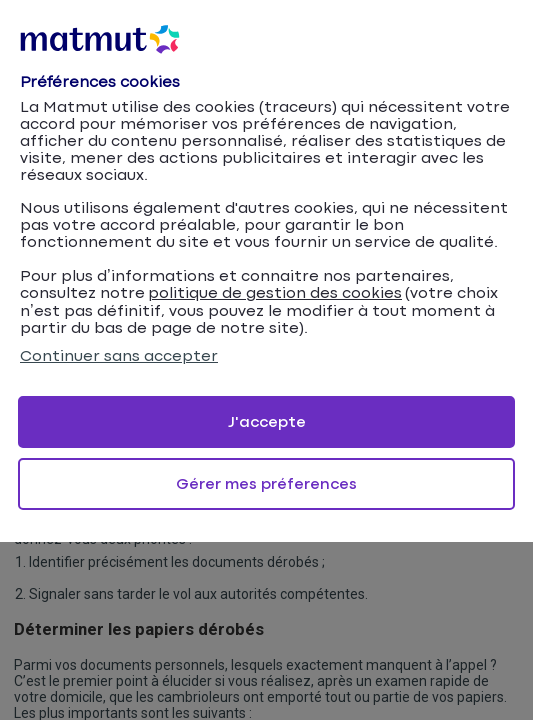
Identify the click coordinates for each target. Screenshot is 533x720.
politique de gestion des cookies (275, 293)
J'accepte (267, 422)
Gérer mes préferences (266, 484)
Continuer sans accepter (119, 356)
